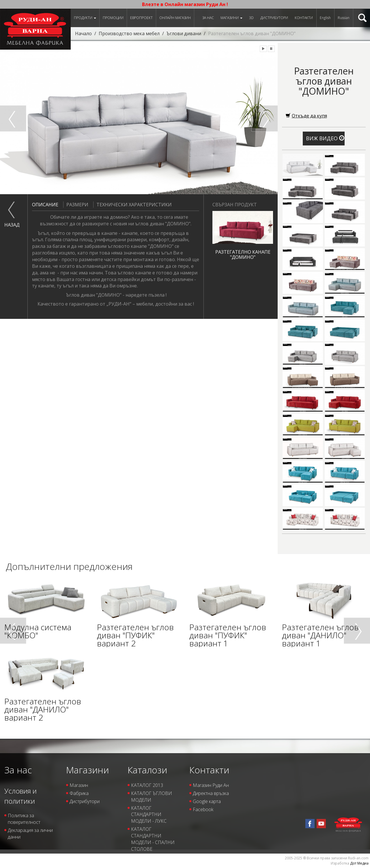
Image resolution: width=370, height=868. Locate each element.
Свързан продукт (235, 205)
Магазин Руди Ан (211, 785)
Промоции (113, 18)
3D (251, 18)
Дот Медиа (359, 863)
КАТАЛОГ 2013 (147, 785)
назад (12, 225)
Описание (45, 205)
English (325, 18)
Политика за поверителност (24, 819)
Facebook (203, 809)
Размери (76, 205)
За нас (208, 18)
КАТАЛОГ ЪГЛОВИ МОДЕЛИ (152, 797)
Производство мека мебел (129, 33)
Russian (344, 18)
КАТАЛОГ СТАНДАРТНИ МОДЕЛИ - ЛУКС (149, 815)
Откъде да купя (306, 116)
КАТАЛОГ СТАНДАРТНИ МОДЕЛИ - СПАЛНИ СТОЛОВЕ (153, 839)
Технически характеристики (132, 205)
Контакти (304, 18)
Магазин (79, 785)
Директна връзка (211, 793)
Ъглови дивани (184, 33)
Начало (83, 33)
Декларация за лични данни (30, 834)
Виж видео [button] (325, 138)
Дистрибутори (274, 18)
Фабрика (79, 793)
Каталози (147, 770)
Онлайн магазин (175, 18)
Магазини (231, 18)
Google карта (207, 801)
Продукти (85, 18)
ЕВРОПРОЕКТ (141, 18)
